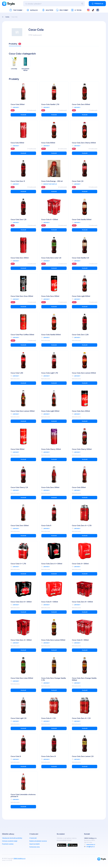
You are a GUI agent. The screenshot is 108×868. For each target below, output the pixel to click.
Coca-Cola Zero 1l (18, 181)
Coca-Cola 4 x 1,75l (18, 564)
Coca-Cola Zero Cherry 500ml (84, 143)
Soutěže (48, 10)
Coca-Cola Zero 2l (48, 756)
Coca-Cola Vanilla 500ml (82, 219)
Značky (7, 17)
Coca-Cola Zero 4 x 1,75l (82, 525)
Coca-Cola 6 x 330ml (50, 602)
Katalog (32, 10)
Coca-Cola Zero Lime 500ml (22, 678)
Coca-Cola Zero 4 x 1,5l (81, 718)
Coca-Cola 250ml (18, 449)
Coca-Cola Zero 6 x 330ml (21, 602)
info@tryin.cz (91, 847)
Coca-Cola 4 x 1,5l (48, 718)
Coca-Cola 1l (46, 525)
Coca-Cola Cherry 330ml (51, 449)
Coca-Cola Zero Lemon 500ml (84, 373)
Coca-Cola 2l (16, 756)
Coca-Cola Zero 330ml (20, 258)
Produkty (15, 44)
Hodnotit (23, 115)
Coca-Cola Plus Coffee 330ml (22, 335)
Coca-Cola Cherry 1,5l (19, 487)
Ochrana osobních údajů (10, 841)
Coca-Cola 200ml (18, 104)
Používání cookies (8, 844)
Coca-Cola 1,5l (78, 181)
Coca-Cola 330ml (79, 487)
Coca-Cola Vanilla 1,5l (80, 258)
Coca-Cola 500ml (48, 143)
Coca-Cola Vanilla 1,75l (50, 104)
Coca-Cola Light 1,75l (50, 373)
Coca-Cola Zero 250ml (81, 411)
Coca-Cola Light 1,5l (19, 718)
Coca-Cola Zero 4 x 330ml (52, 564)
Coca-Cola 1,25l (17, 373)
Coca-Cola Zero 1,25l (80, 335)
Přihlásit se (97, 4)
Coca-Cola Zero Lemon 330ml (23, 411)
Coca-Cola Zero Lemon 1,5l (83, 756)
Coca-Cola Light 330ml (50, 411)
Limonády (16, 107)
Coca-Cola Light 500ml (81, 296)
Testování (16, 10)
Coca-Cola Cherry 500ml (82, 449)
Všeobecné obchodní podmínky (12, 838)
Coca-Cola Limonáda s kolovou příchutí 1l (23, 795)
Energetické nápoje (50, 184)
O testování (33, 838)
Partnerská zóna (35, 847)
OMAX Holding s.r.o (19, 858)
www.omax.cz (91, 845)
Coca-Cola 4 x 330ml (50, 219)
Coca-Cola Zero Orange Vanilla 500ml (84, 679)
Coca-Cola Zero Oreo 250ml (22, 296)
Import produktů (34, 844)
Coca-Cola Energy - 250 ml (52, 181)
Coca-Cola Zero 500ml (81, 104)
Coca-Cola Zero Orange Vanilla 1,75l (54, 679)
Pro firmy (62, 10)
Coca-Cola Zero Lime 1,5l (51, 258)
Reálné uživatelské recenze (38, 841)
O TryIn (76, 10)
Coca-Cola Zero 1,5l (18, 219)
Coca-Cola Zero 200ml (50, 487)
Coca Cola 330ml (17, 143)
